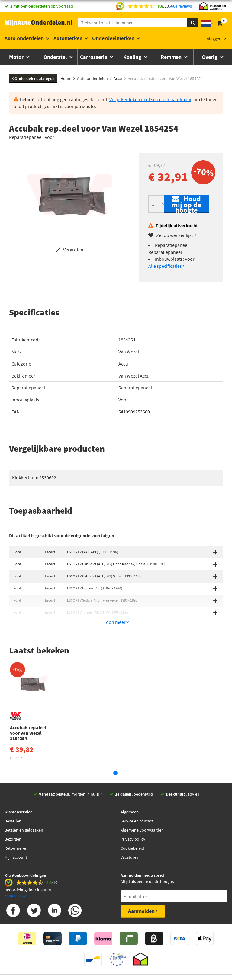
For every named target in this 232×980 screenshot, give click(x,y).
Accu (123, 364)
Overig (210, 57)
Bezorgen (13, 822)
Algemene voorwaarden (142, 813)
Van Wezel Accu (134, 376)
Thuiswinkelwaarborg (106, 965)
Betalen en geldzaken (24, 813)
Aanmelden (143, 894)
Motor (17, 57)
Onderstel (56, 57)
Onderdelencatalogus (33, 78)
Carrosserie (94, 57)
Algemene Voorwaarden (155, 965)
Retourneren (16, 831)
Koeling (133, 57)
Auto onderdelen (24, 38)
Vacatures (129, 840)
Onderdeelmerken (113, 38)
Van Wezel (129, 352)
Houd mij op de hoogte (186, 204)
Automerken (68, 38)
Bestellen (13, 804)
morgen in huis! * (71, 777)
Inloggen (213, 39)
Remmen (172, 57)
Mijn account (16, 840)
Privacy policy (133, 822)
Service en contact (137, 804)
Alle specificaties (166, 266)
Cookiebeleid (132, 831)
